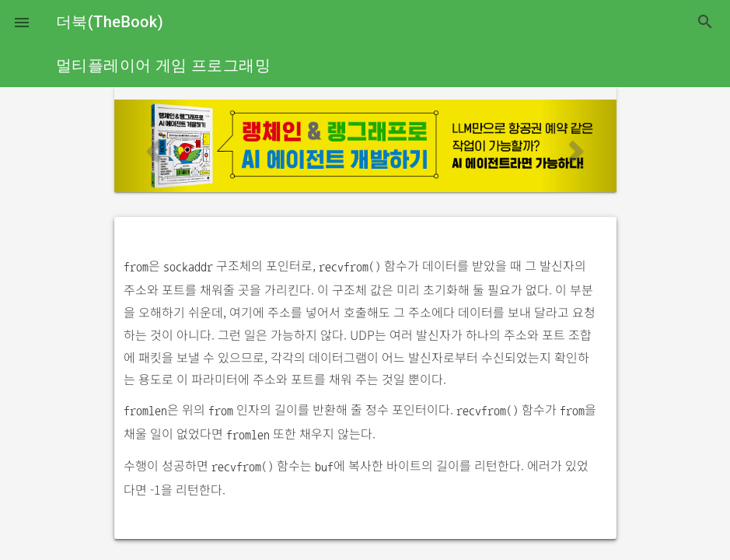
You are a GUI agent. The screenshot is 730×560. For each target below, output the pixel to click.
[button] (22, 22)
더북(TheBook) (110, 22)
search (705, 22)
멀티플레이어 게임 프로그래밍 (163, 65)
